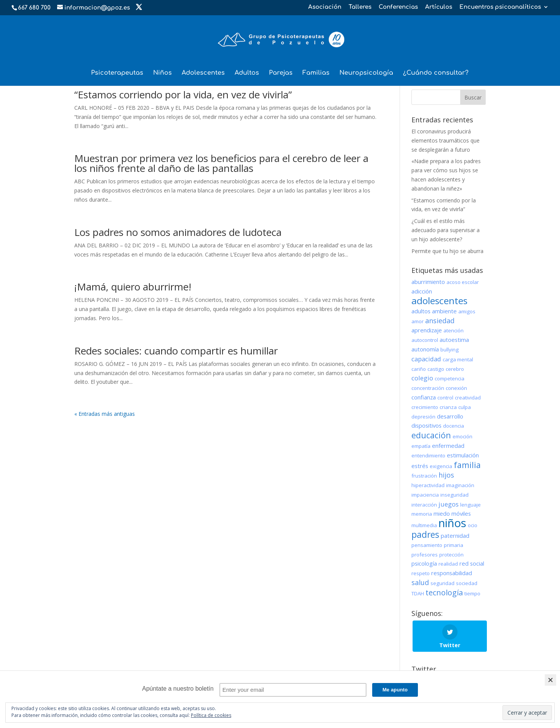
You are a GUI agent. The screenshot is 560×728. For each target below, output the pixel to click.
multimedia (424, 525)
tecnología (444, 593)
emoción (462, 436)
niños (452, 523)
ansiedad (440, 321)
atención (454, 330)
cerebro (455, 369)
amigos (467, 311)
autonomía (425, 349)
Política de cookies (211, 715)
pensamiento (427, 545)
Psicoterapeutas (117, 73)
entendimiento (428, 455)
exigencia (441, 466)
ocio (473, 525)
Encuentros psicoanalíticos (500, 7)
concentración (428, 388)
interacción (424, 505)
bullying (450, 350)
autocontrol (425, 340)
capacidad (426, 359)
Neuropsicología (366, 73)
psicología (424, 563)
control (445, 398)
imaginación (460, 485)
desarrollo (450, 416)
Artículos (439, 7)
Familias (316, 73)
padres (425, 534)
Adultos (247, 73)
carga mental (458, 359)
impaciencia (425, 495)
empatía (421, 446)
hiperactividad (428, 485)
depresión (423, 417)
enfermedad (448, 446)
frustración (424, 476)
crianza (448, 407)
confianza (424, 397)
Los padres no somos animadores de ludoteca (178, 232)
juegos (449, 504)
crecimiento (425, 407)
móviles (461, 513)
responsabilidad (452, 573)
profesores (425, 555)
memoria (422, 514)
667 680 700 (34, 8)
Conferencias (398, 7)
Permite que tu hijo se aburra (447, 251)
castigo (436, 369)
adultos (421, 311)
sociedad (467, 583)
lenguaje (470, 505)
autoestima (454, 340)
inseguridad (454, 495)
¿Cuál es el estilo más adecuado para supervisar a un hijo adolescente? (446, 230)
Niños (162, 73)
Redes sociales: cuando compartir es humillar (176, 351)
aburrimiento (428, 282)
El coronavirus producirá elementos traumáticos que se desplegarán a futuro (446, 140)
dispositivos (426, 425)
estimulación (463, 455)
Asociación (325, 7)
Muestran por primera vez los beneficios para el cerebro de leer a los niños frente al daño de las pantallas (221, 163)
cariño (419, 369)
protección (451, 555)
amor (418, 321)
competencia (450, 378)
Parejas (281, 73)
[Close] (550, 680)
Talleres (360, 7)
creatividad (468, 398)
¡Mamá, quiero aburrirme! (133, 287)
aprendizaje (427, 330)
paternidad (455, 536)
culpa (465, 407)
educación (431, 435)
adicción (422, 291)
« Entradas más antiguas (105, 414)
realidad (448, 564)
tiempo (472, 593)
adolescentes (439, 301)
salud (420, 582)
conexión (456, 388)
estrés (420, 466)
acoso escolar (463, 282)
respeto (421, 573)
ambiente (444, 311)
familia (467, 465)
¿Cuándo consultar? (436, 73)
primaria (454, 545)
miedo (442, 513)
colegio (422, 378)
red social (472, 563)
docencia (454, 426)
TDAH (418, 593)
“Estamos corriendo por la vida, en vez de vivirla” (183, 95)
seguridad (442, 583)
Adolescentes (203, 73)
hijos (446, 475)
